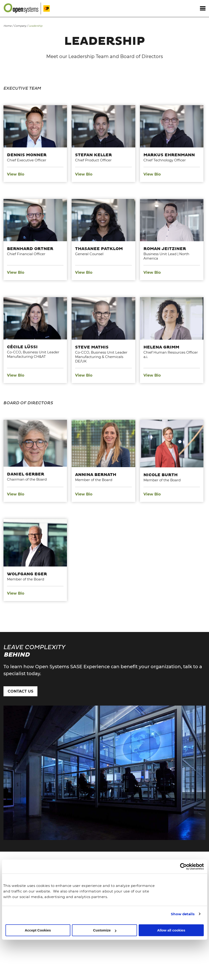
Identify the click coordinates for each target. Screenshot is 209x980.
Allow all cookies (171, 930)
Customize (105, 930)
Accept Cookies (38, 930)
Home (8, 26)
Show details (183, 914)
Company (20, 26)
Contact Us (20, 691)
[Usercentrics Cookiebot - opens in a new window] (183, 867)
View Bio (16, 174)
